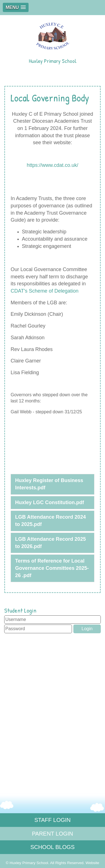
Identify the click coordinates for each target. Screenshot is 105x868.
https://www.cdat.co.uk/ (52, 165)
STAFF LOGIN (53, 820)
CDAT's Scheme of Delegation (45, 291)
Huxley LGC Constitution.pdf (50, 502)
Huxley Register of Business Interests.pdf (49, 484)
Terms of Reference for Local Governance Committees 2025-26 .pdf (52, 568)
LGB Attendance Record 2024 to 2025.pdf (50, 521)
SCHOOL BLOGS (52, 847)
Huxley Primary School (53, 42)
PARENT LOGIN (53, 834)
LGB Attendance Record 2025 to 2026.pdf (50, 543)
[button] (16, 7)
